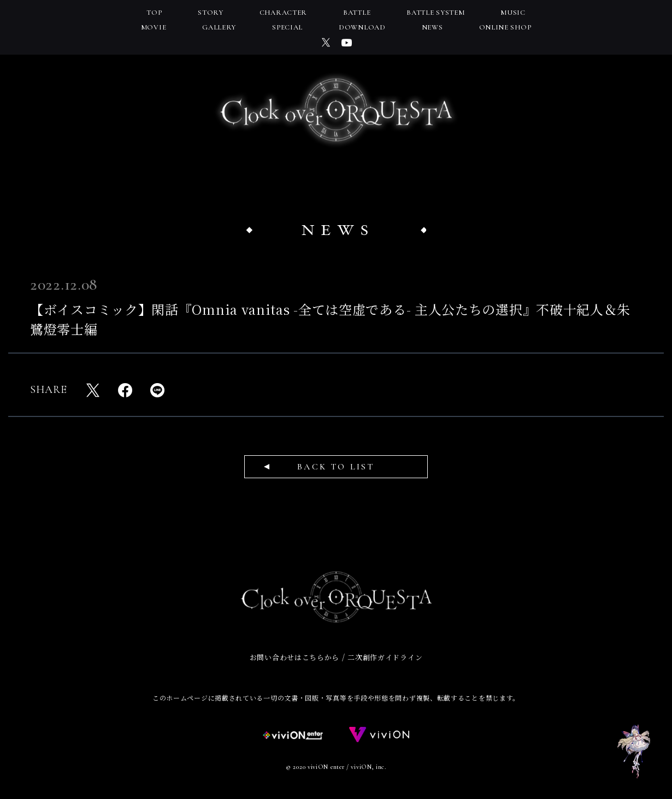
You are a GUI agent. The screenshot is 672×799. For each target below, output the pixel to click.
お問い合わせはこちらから (294, 657)
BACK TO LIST (336, 467)
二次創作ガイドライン (385, 657)
